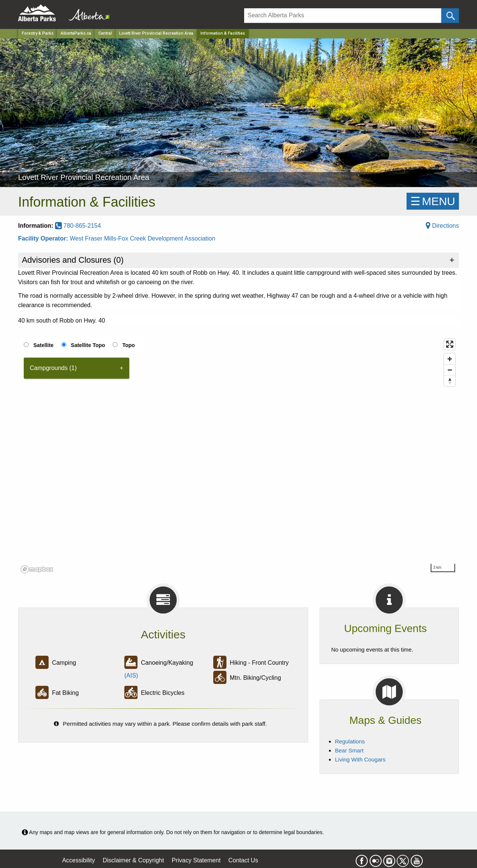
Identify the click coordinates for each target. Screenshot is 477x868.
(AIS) (131, 675)
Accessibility (79, 860)
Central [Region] (105, 33)
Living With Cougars (360, 759)
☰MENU (433, 201)
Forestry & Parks (38, 33)
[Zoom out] (450, 370)
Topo (129, 345)
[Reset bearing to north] (450, 381)
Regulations (350, 741)
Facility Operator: (44, 238)
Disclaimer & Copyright (134, 860)
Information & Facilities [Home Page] (223, 33)
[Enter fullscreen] (450, 344)
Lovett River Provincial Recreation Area (156, 33)
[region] (238, 455)
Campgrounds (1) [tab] (53, 368)
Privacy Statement (196, 860)
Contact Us (243, 860)
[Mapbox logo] (37, 569)
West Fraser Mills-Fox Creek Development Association (143, 238)
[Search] (343, 16)
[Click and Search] (450, 16)
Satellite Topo (88, 345)
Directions (442, 226)
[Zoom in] (450, 359)
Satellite (43, 345)
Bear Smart (349, 750)
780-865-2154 (78, 226)
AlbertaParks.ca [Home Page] (76, 33)
